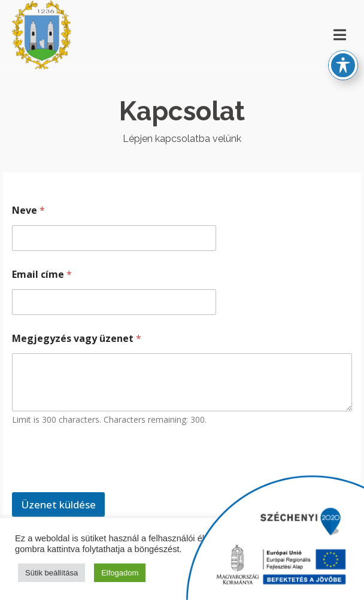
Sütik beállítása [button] (51, 573)
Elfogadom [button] (120, 573)
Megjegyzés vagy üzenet (77, 339)
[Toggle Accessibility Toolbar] (343, 54)
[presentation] (103, 484)
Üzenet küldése (58, 504)
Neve (28, 210)
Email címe (42, 275)
